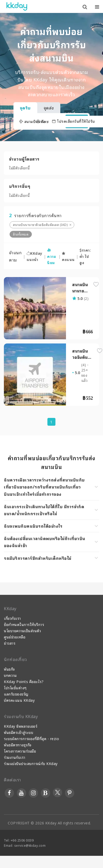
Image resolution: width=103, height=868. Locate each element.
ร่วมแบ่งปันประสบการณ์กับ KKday (31, 763)
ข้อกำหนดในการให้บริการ (24, 624)
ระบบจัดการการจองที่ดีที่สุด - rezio (31, 738)
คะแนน (68, 257)
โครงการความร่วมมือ (20, 751)
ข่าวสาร (10, 643)
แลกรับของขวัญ (16, 694)
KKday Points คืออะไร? (24, 681)
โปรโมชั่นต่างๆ (15, 688)
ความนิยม (51, 257)
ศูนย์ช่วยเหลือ (15, 637)
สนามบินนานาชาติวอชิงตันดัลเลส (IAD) (40, 225)
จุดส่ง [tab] (49, 108)
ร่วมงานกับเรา (15, 757)
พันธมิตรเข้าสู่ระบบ (19, 732)
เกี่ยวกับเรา (12, 618)
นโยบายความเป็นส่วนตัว (22, 631)
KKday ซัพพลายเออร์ (21, 726)
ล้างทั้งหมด (21, 234)
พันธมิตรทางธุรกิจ (18, 745)
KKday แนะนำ (35, 256)
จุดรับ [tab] (25, 108)
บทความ (10, 675)
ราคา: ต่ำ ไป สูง (85, 256)
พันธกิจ (9, 669)
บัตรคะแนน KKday (19, 700)
